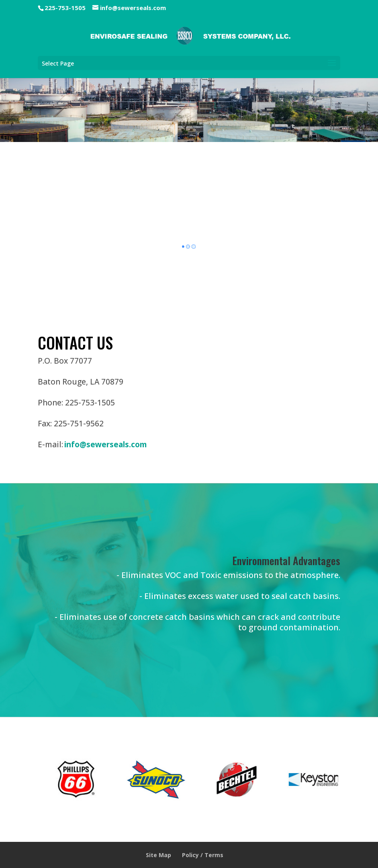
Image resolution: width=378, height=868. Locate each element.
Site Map (158, 855)
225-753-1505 (65, 8)
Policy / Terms (203, 855)
